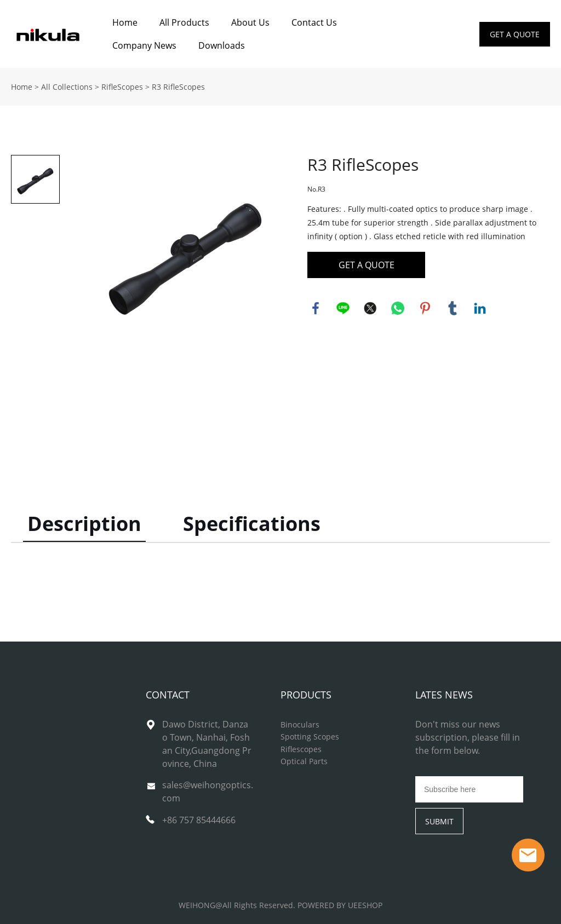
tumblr (453, 308)
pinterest (425, 308)
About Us (250, 22)
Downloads (222, 45)
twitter (370, 308)
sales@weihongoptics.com (208, 792)
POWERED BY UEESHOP (340, 905)
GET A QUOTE (515, 34)
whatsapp (398, 308)
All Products (184, 22)
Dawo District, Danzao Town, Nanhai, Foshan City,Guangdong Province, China (207, 744)
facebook (316, 308)
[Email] (469, 789)
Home (125, 22)
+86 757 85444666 (199, 820)
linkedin (480, 308)
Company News (144, 45)
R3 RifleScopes (178, 87)
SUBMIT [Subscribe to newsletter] (439, 821)
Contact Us (314, 22)
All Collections (67, 87)
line (343, 308)
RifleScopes (122, 87)
